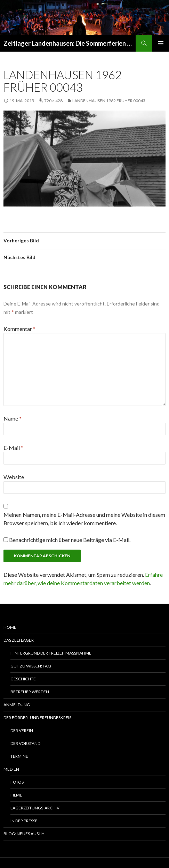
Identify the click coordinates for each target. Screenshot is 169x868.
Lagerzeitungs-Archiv (35, 808)
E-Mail (13, 448)
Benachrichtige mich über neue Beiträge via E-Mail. (70, 540)
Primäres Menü (161, 43)
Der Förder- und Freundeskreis (37, 718)
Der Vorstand (25, 743)
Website (14, 477)
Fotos (17, 782)
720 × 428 (53, 101)
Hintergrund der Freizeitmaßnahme (51, 653)
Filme (16, 795)
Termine (19, 756)
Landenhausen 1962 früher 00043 (109, 101)
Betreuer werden (30, 692)
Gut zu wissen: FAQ (31, 666)
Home (10, 627)
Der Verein (22, 730)
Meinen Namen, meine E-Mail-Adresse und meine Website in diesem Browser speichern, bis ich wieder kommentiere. (84, 519)
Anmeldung (17, 705)
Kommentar (19, 329)
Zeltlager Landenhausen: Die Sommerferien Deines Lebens (70, 43)
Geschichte (23, 679)
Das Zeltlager (19, 640)
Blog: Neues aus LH (24, 834)
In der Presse (24, 821)
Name (13, 418)
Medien (11, 769)
